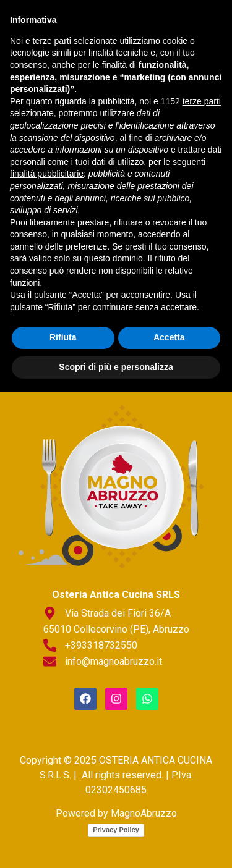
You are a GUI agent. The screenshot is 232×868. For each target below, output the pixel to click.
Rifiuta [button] (63, 814)
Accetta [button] (169, 814)
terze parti (202, 577)
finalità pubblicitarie (47, 650)
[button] (116, 142)
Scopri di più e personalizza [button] (116, 843)
